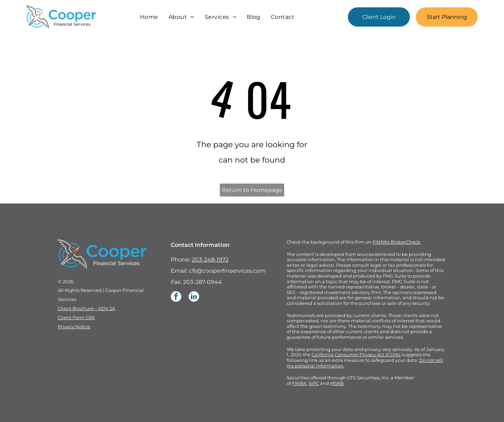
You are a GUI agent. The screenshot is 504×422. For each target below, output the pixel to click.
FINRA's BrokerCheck (396, 242)
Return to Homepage (252, 190)
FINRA (299, 383)
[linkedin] (194, 297)
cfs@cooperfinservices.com (227, 271)
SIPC (314, 383)
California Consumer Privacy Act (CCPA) (356, 355)
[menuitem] (149, 17)
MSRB (337, 383)
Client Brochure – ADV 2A (86, 308)
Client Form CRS (76, 317)
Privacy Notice (74, 327)
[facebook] (176, 297)
